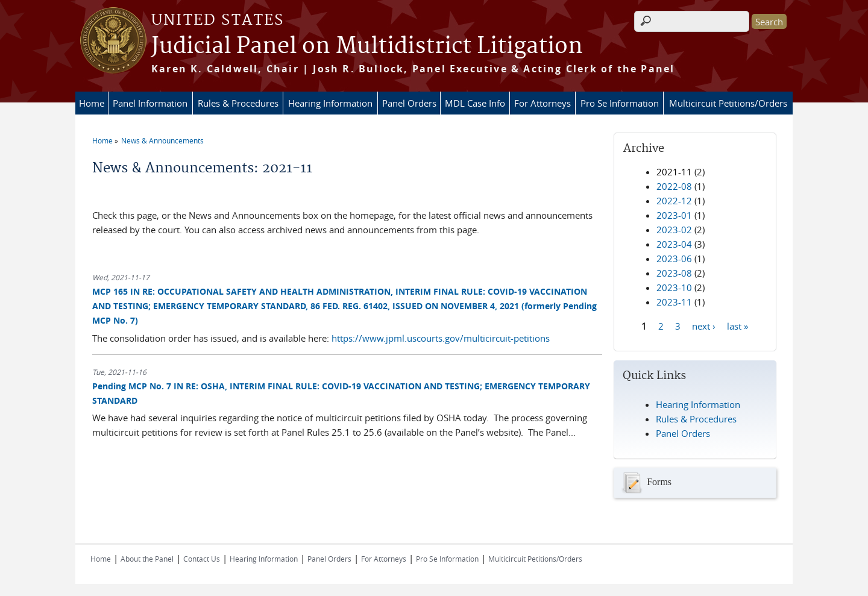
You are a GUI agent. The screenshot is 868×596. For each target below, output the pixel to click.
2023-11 (674, 302)
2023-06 (674, 259)
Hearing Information (330, 103)
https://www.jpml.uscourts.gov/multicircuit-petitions (441, 338)
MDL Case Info (475, 103)
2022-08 (674, 186)
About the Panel (147, 559)
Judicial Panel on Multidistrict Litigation (367, 46)
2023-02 (674, 230)
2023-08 (674, 273)
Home (92, 103)
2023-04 (674, 244)
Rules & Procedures (238, 103)
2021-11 (674, 172)
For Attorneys (542, 103)
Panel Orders (409, 103)
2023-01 (674, 215)
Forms (646, 483)
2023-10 (674, 287)
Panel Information (150, 103)
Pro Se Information (620, 103)
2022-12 (674, 201)
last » (737, 325)
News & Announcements (162, 140)
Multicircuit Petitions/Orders (728, 103)
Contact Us (202, 559)
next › (704, 325)
